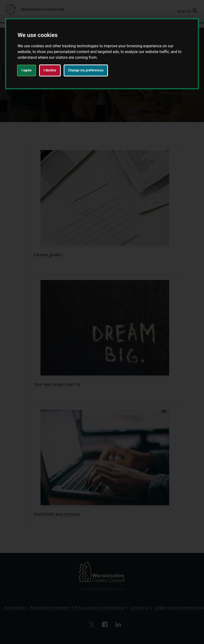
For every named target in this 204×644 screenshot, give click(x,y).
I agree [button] (27, 70)
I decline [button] (50, 70)
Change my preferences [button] (86, 70)
